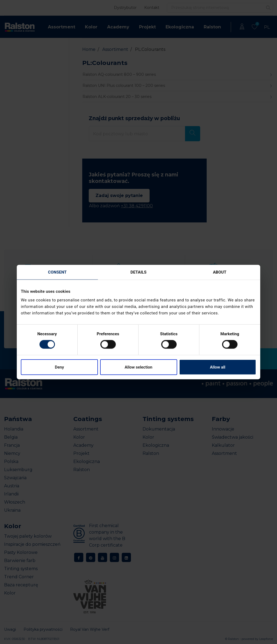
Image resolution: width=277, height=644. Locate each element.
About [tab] (220, 272)
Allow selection (138, 367)
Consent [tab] (57, 272)
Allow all (218, 367)
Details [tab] (138, 272)
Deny (60, 367)
